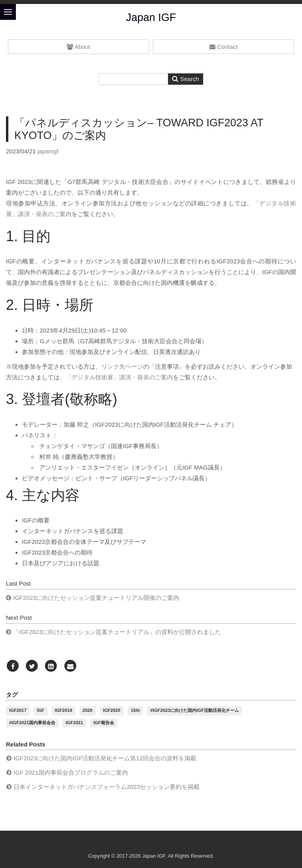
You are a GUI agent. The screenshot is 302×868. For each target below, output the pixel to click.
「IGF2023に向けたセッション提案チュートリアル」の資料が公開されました (117, 632)
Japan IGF (151, 17)
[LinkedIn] (51, 666)
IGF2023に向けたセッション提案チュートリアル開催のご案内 (96, 598)
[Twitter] (32, 666)
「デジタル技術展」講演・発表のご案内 (119, 377)
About (78, 47)
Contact (224, 47)
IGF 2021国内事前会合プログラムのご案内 (71, 772)
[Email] (70, 666)
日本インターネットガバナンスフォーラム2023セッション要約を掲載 (106, 787)
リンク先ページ (122, 366)
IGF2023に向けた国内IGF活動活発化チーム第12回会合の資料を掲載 (105, 758)
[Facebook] (13, 666)
